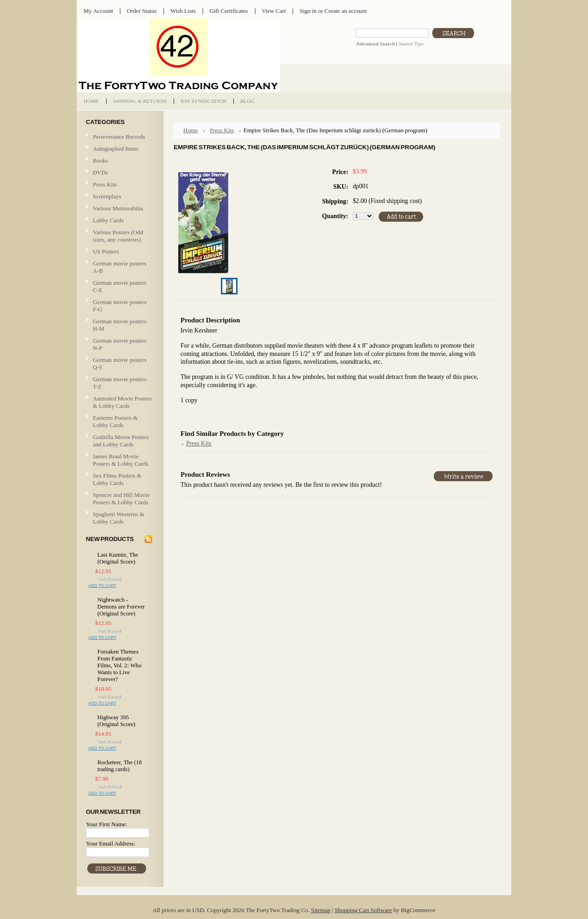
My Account (98, 11)
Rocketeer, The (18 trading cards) (120, 766)
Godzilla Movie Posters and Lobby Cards (121, 441)
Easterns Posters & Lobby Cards (115, 421)
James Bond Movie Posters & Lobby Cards (121, 460)
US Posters (106, 251)
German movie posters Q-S (120, 364)
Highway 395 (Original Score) (116, 721)
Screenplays (107, 196)
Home (191, 130)
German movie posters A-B (120, 267)
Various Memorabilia (118, 208)
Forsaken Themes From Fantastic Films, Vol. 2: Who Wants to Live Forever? (119, 665)
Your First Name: (107, 824)
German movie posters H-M (120, 325)
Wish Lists (183, 11)
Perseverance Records (119, 137)
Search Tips (411, 44)
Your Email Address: (111, 843)
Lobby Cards (119, 221)
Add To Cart (102, 586)
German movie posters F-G (120, 306)
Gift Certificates (229, 11)
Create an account (345, 11)
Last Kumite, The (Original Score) (118, 558)
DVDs (100, 172)
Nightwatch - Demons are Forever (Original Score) (121, 607)
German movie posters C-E (120, 286)
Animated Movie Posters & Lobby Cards (122, 402)
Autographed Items (119, 149)
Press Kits (105, 184)
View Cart (274, 11)
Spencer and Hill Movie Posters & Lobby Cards (121, 499)
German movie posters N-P (120, 344)
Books (100, 161)
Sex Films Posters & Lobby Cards (117, 479)
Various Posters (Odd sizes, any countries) (118, 236)
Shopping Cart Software (363, 910)
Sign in (308, 11)
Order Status (142, 11)
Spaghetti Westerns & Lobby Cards (119, 518)
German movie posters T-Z (120, 383)
